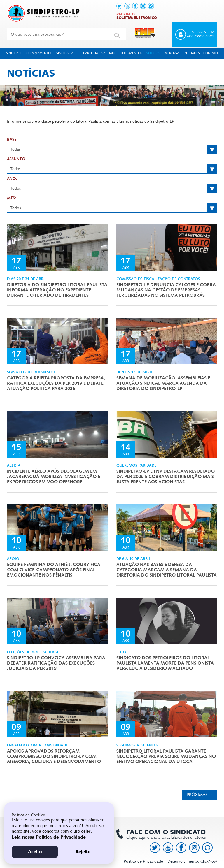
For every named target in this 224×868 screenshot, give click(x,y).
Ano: (12, 179)
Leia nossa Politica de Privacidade (49, 837)
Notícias (153, 53)
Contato (211, 53)
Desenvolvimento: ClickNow (192, 861)
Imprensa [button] (171, 53)
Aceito (35, 852)
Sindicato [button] (14, 53)
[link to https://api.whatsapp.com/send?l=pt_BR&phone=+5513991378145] (151, 6)
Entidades (191, 53)
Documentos (131, 53)
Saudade (109, 53)
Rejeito (83, 852)
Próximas (200, 795)
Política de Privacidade (143, 861)
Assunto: (17, 159)
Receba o (137, 16)
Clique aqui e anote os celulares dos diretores (163, 834)
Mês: (12, 198)
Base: (12, 140)
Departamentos (39, 53)
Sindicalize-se (68, 53)
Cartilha (91, 53)
